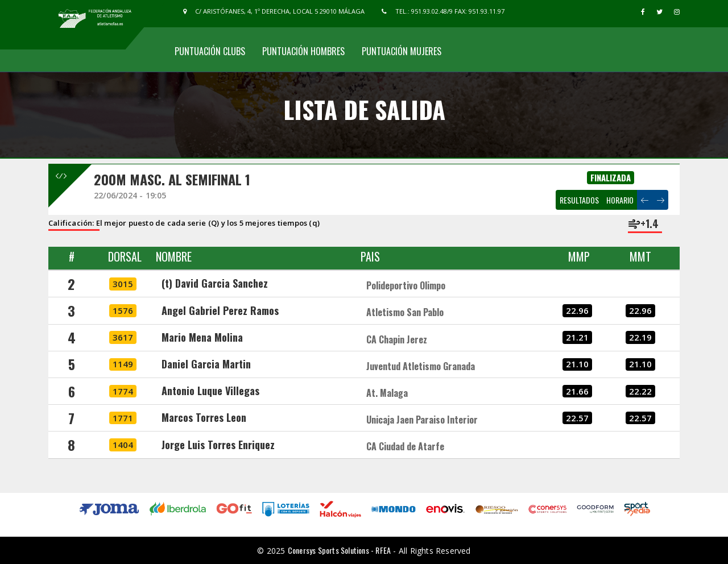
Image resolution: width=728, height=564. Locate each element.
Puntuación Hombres (303, 51)
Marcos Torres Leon (204, 417)
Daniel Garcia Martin (206, 364)
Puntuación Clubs (210, 51)
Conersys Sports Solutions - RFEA (339, 550)
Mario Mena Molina (202, 337)
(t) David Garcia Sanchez (215, 283)
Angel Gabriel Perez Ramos (220, 310)
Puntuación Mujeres (402, 51)
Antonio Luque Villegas (210, 391)
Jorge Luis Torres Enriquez (218, 445)
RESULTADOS (579, 200)
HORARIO (620, 200)
